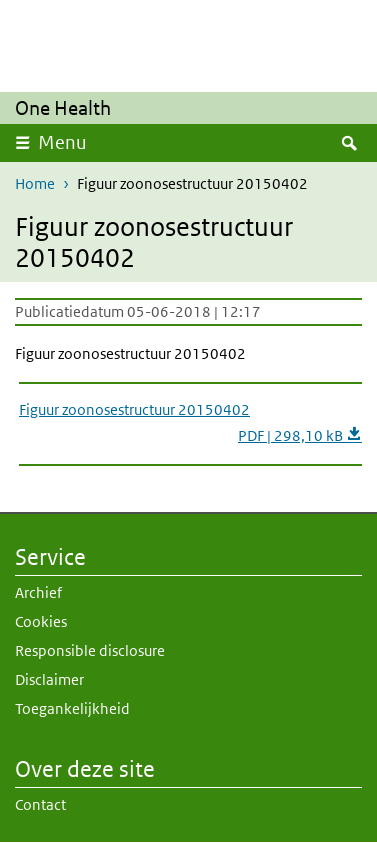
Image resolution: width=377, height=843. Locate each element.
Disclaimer (49, 679)
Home (35, 183)
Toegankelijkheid (72, 708)
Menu (62, 142)
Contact (40, 804)
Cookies (41, 621)
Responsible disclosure (90, 650)
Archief (38, 592)
